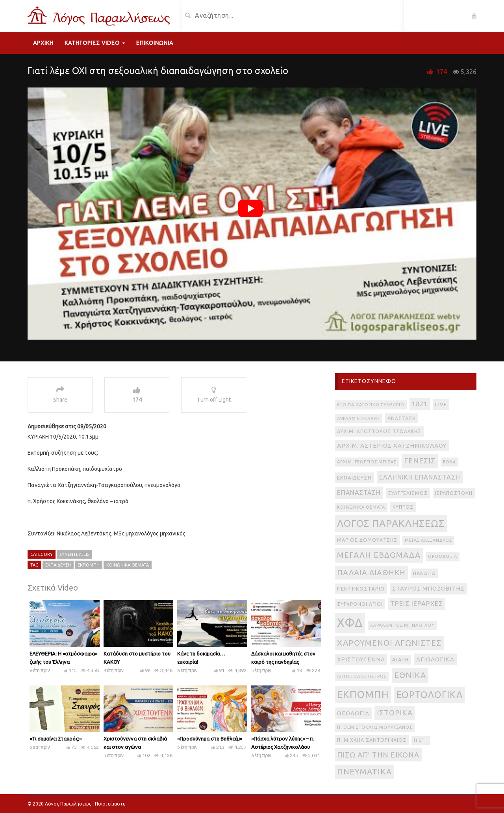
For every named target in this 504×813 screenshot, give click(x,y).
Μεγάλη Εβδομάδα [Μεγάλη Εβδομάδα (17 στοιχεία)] (379, 555)
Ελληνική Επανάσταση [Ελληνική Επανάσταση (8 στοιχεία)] (420, 477)
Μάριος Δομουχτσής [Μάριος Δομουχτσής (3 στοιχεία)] (367, 540)
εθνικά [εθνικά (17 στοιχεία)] (410, 675)
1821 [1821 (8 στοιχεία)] (420, 404)
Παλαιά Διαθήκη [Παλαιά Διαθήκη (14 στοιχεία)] (371, 572)
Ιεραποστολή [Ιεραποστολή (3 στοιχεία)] (454, 493)
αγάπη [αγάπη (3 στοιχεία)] (400, 660)
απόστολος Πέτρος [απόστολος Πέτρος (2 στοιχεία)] (362, 676)
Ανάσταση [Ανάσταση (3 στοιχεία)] (402, 418)
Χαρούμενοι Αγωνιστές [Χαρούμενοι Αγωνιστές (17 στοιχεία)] (389, 643)
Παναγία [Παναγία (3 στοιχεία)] (424, 573)
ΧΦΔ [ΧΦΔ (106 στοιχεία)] (350, 623)
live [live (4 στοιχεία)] (441, 405)
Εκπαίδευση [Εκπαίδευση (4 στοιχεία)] (354, 478)
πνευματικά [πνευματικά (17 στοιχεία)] (364, 771)
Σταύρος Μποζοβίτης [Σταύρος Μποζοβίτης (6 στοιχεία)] (428, 588)
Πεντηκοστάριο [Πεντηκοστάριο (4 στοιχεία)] (361, 589)
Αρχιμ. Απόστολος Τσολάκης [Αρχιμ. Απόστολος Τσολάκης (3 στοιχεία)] (379, 431)
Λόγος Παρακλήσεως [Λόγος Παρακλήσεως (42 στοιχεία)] (391, 523)
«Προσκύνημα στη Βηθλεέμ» (210, 739)
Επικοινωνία (155, 43)
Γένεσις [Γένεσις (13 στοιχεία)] (420, 461)
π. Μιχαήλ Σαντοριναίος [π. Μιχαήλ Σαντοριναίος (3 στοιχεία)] (372, 740)
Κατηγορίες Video (95, 43)
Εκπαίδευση (58, 565)
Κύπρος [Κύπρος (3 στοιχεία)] (403, 507)
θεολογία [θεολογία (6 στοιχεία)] (353, 713)
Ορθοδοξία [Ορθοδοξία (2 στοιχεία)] (443, 556)
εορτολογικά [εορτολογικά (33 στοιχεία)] (430, 694)
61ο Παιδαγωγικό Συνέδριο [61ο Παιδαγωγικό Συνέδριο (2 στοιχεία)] (371, 405)
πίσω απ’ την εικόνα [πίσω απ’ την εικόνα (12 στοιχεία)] (378, 755)
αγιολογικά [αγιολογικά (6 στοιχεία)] (435, 659)
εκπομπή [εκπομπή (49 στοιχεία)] (363, 694)
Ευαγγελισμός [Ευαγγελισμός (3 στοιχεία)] (408, 493)
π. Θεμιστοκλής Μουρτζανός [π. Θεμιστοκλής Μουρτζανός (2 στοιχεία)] (375, 727)
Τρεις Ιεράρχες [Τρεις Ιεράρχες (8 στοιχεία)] (417, 604)
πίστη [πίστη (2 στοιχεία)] (421, 740)
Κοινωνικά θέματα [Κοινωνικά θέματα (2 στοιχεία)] (361, 507)
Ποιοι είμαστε (110, 804)
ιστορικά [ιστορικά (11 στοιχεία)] (395, 713)
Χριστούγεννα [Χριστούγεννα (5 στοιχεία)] (361, 659)
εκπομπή (89, 565)
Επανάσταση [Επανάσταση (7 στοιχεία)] (359, 493)
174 (442, 72)
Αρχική (43, 43)
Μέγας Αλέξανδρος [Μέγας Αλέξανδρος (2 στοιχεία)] (428, 540)
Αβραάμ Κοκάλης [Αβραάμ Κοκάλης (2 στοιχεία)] (359, 419)
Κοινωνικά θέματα (128, 565)
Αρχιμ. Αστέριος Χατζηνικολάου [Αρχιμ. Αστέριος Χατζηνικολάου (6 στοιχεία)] (392, 445)
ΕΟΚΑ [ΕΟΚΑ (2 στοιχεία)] (449, 462)
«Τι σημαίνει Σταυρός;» (56, 739)
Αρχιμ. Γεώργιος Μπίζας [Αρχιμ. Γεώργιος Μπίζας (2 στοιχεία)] (367, 462)
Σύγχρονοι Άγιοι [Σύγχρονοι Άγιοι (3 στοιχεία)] (360, 604)
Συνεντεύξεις (74, 554)
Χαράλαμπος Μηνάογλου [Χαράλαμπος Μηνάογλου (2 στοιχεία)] (402, 625)
